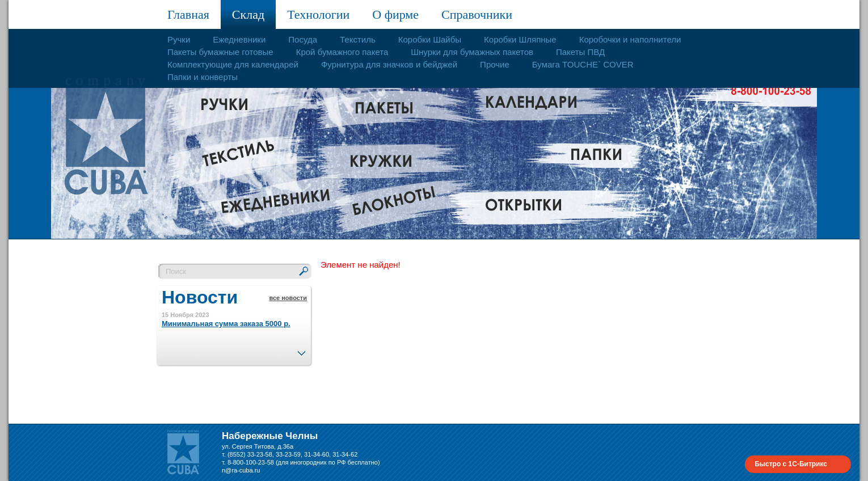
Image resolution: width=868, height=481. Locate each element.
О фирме (395, 14)
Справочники (477, 14)
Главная (188, 14)
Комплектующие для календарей (233, 64)
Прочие (495, 64)
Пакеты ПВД (580, 52)
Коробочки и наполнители (630, 39)
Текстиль (358, 39)
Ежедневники (239, 39)
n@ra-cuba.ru (241, 470)
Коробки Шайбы (430, 39)
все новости (288, 298)
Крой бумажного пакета (342, 52)
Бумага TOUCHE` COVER (583, 64)
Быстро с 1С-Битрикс (791, 464)
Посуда (303, 39)
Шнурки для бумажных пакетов (472, 52)
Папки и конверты (203, 77)
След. (301, 350)
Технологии (318, 14)
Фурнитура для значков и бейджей (389, 64)
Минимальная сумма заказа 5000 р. (226, 324)
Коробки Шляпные (520, 39)
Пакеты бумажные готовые (220, 52)
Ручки (179, 39)
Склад (248, 14)
